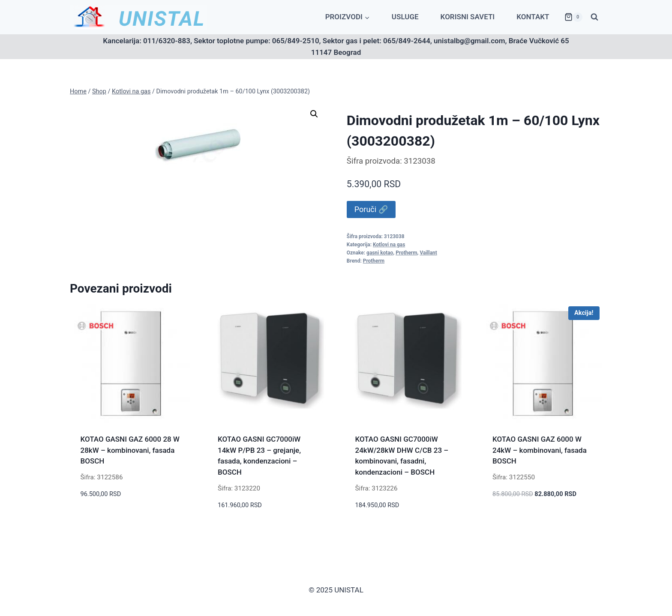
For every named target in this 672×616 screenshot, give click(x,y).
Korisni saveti (468, 17)
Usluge (405, 17)
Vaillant (428, 253)
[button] (314, 114)
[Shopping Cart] (573, 17)
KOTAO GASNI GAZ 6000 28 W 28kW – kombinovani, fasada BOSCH (130, 450)
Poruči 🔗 (371, 209)
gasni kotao (380, 253)
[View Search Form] (594, 17)
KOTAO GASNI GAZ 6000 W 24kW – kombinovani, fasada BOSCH (540, 450)
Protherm (406, 253)
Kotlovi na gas (389, 245)
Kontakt (533, 17)
